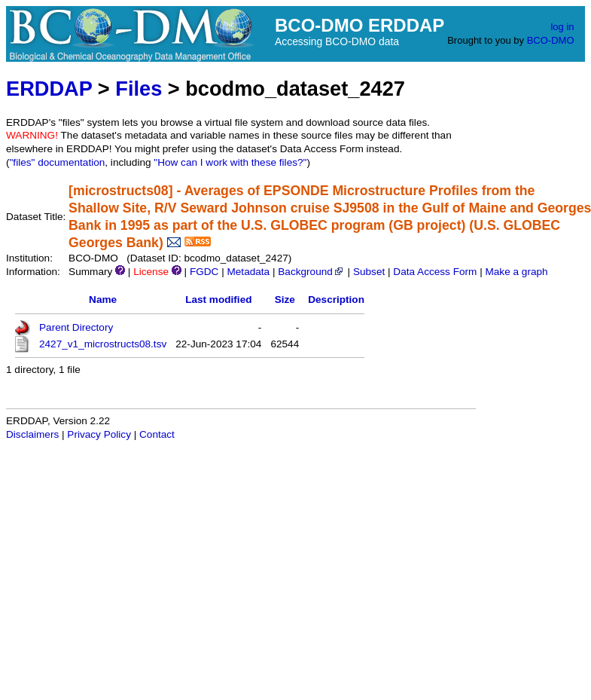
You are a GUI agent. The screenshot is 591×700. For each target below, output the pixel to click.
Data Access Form (435, 272)
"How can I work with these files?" (230, 162)
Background (311, 272)
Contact (157, 434)
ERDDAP (49, 89)
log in (562, 27)
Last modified (218, 300)
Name (103, 300)
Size (285, 300)
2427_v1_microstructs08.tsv (103, 344)
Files (139, 89)
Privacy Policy (99, 434)
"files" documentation (58, 162)
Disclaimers (32, 434)
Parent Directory (76, 327)
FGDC (204, 272)
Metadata (248, 272)
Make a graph (516, 272)
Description (336, 300)
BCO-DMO (551, 40)
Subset (369, 272)
